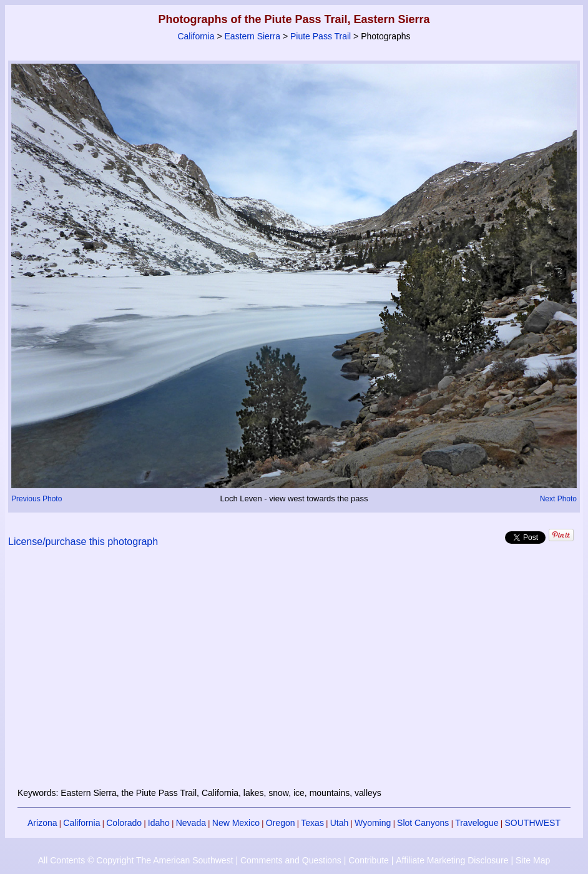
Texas (312, 823)
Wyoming (373, 823)
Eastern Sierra (252, 36)
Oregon (281, 823)
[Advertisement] (294, 675)
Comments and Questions (291, 860)
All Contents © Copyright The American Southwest (136, 860)
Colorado (124, 823)
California (196, 36)
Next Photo (558, 499)
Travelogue (477, 823)
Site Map (533, 860)
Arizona (42, 823)
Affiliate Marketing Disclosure (452, 860)
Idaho (159, 823)
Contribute (369, 860)
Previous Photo (37, 499)
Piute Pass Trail (321, 36)
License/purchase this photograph (83, 542)
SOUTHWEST (533, 823)
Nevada (191, 823)
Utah (340, 823)
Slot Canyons (423, 823)
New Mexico (236, 823)
